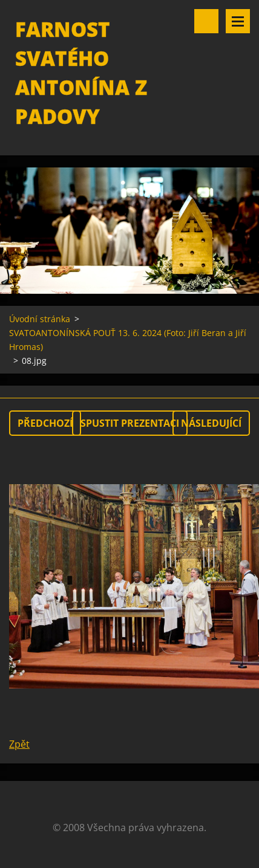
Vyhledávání (206, 21)
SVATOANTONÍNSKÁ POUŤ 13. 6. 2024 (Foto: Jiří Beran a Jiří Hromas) (128, 340)
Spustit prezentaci (130, 423)
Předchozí (45, 423)
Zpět (19, 744)
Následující (211, 423)
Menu (238, 21)
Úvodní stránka (40, 319)
